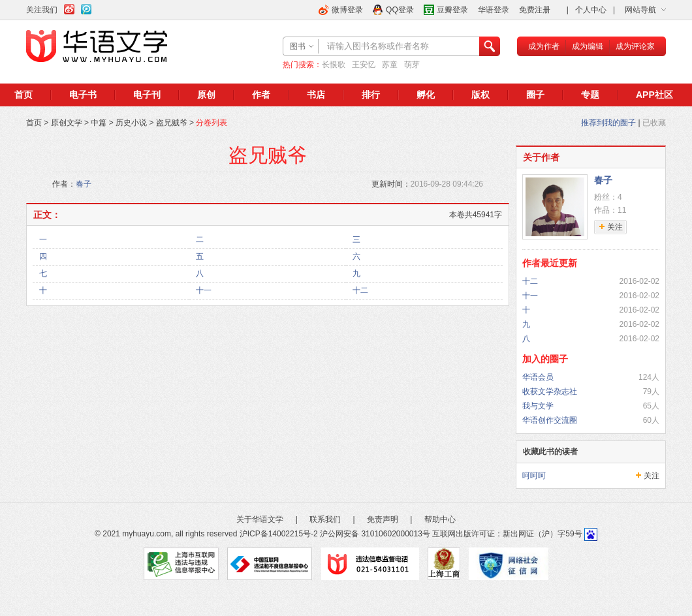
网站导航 (640, 10)
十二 (360, 290)
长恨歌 (334, 65)
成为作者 (544, 46)
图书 (298, 46)
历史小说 (131, 123)
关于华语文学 (260, 519)
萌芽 (412, 65)
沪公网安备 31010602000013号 (375, 534)
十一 (204, 290)
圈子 (535, 95)
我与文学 (538, 406)
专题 (590, 95)
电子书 (83, 95)
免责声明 (383, 519)
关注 (652, 476)
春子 (84, 184)
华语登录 (494, 10)
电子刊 (147, 95)
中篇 (99, 123)
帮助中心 (440, 519)
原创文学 (67, 123)
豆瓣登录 (452, 10)
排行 (371, 95)
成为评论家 (635, 46)
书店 (316, 95)
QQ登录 (400, 10)
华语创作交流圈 (550, 420)
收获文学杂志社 (550, 392)
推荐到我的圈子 (608, 123)
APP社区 (654, 95)
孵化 (426, 95)
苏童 (390, 65)
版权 (480, 95)
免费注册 (535, 10)
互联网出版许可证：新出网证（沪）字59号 (507, 534)
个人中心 (591, 10)
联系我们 (325, 519)
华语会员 (538, 377)
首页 (24, 95)
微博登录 (347, 10)
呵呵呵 (534, 476)
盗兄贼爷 (172, 123)
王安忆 (364, 65)
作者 (261, 95)
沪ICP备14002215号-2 (279, 534)
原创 (206, 95)
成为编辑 (588, 46)
